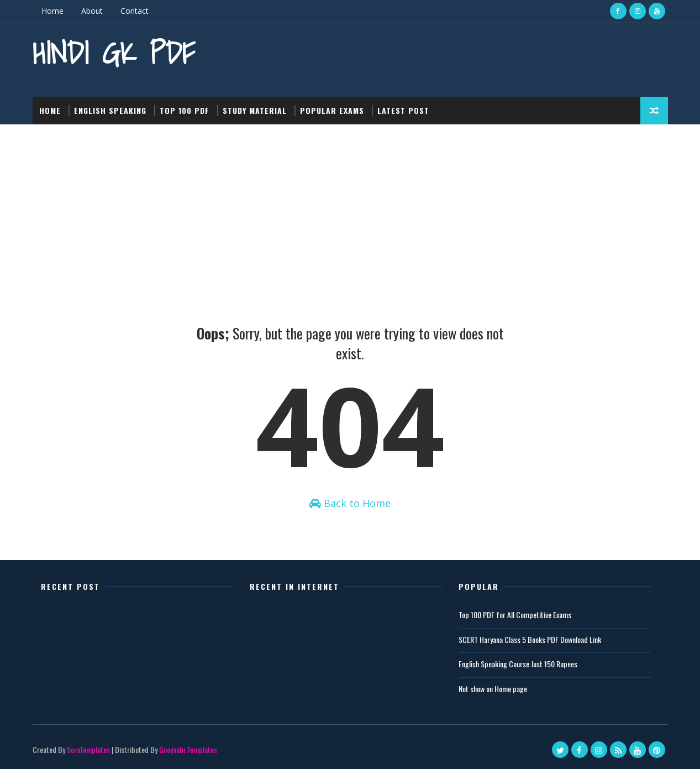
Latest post (403, 110)
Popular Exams (332, 110)
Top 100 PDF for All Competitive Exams (515, 614)
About (92, 11)
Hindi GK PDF (114, 53)
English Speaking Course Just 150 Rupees (518, 664)
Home (52, 11)
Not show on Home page (493, 689)
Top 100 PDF (185, 110)
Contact (135, 11)
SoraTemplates (88, 749)
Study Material (255, 110)
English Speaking (110, 110)
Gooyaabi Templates (188, 749)
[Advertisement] (350, 207)
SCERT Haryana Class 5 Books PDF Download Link (530, 639)
